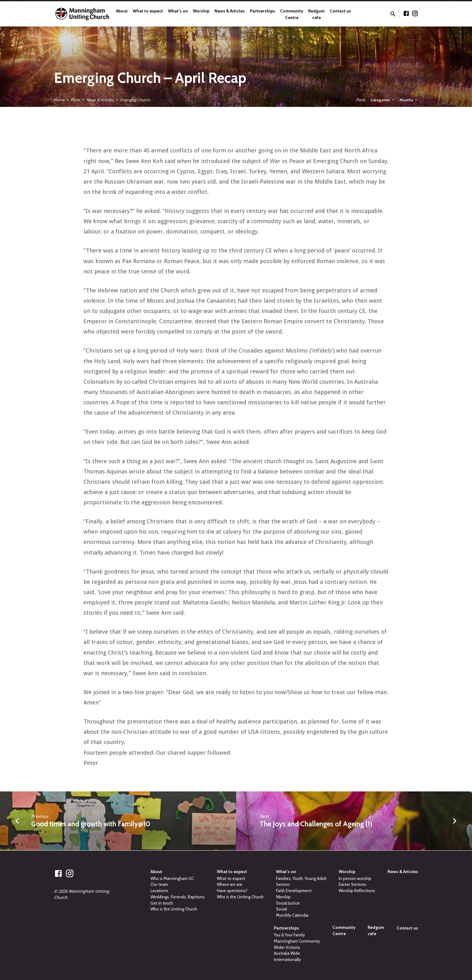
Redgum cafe (316, 14)
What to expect (148, 11)
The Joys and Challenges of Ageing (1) (316, 824)
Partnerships (262, 11)
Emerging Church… (137, 100)
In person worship (355, 878)
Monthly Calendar (292, 915)
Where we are (230, 884)
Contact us (340, 11)
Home (59, 100)
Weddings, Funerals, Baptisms (178, 897)
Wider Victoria (287, 947)
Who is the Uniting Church (174, 909)
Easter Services (353, 884)
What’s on (178, 11)
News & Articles (230, 11)
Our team (159, 884)
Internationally (287, 959)
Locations (159, 891)
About (122, 11)
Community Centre (292, 14)
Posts (75, 100)
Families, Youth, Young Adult (301, 878)
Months (409, 100)
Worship (201, 11)
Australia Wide (287, 953)
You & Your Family (289, 935)
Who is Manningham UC (172, 878)
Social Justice (288, 903)
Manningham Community (297, 941)
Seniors (283, 884)
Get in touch (162, 903)
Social (281, 909)
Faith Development (294, 891)
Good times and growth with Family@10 (91, 824)
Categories (383, 100)
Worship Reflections (357, 891)
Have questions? (232, 891)
